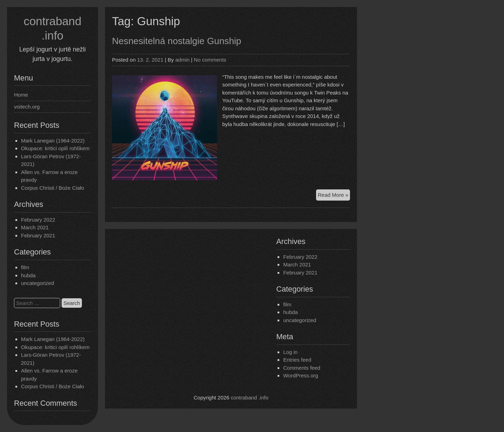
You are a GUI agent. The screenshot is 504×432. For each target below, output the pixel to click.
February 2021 (38, 235)
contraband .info (250, 398)
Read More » (334, 196)
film (25, 267)
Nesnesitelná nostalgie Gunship (177, 41)
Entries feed (297, 360)
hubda (28, 275)
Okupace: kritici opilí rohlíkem (55, 148)
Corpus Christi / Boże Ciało (52, 188)
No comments (210, 60)
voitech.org (27, 107)
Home (21, 95)
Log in (290, 352)
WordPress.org (301, 375)
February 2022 (38, 220)
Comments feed (302, 368)
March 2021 (35, 227)
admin (183, 60)
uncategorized (37, 283)
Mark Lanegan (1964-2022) (53, 141)
